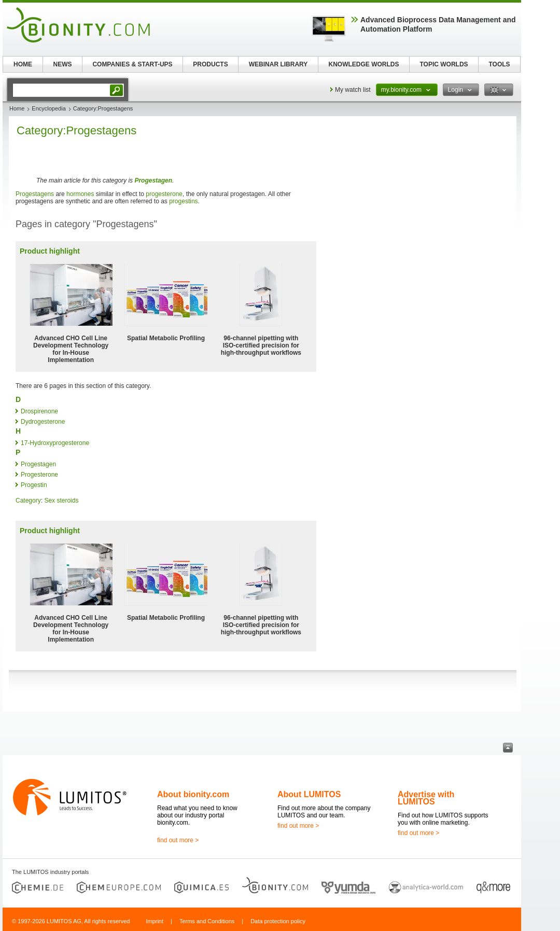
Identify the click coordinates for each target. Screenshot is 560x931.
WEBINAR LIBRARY (278, 64)
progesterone (164, 194)
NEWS (63, 64)
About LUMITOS (309, 794)
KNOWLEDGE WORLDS (364, 64)
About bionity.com (193, 794)
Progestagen (153, 180)
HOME (23, 64)
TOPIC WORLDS (444, 64)
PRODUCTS (210, 64)
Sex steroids (61, 501)
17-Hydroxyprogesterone (55, 443)
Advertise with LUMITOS (426, 798)
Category (28, 501)
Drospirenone (39, 411)
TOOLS (499, 64)
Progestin (34, 485)
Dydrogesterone (43, 422)
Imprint (155, 921)
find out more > (178, 840)
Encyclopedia (48, 108)
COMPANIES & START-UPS (132, 64)
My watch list (353, 90)
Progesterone (39, 475)
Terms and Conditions (207, 921)
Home (17, 108)
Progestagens (35, 194)
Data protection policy (278, 921)
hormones (80, 194)
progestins (183, 201)
